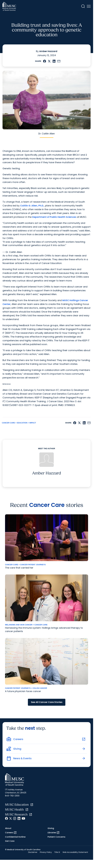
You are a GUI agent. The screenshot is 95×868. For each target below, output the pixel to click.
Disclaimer (33, 852)
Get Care (10, 841)
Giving (51, 828)
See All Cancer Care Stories (47, 702)
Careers (11, 833)
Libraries (54, 833)
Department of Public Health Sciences (54, 217)
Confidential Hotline (15, 837)
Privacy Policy (46, 852)
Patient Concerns (56, 837)
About (8, 828)
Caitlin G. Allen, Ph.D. (32, 206)
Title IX (57, 852)
